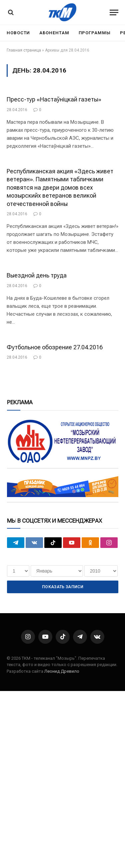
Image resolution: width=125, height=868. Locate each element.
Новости (18, 33)
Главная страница (24, 50)
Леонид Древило (62, 671)
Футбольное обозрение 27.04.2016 (55, 347)
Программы (95, 33)
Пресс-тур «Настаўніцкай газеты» (54, 99)
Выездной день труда (37, 275)
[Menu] (114, 12)
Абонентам (54, 33)
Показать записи (63, 587)
